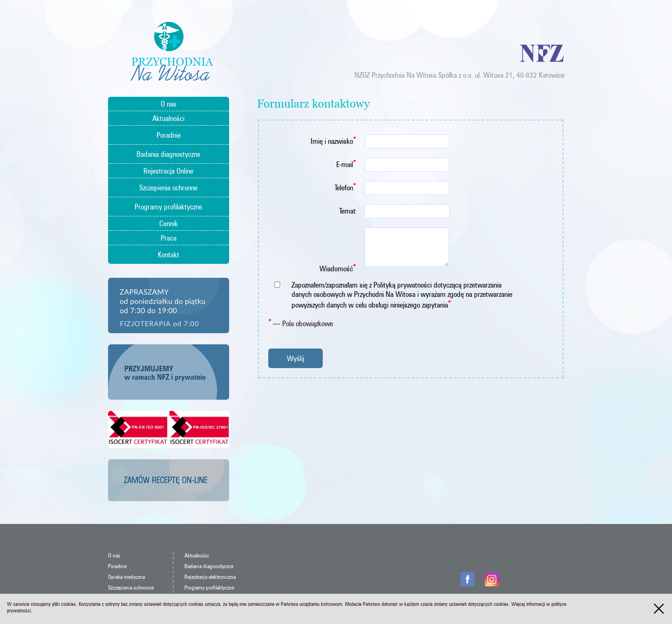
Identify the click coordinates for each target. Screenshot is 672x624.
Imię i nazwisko (333, 140)
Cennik (169, 223)
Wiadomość (338, 268)
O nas (169, 104)
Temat (347, 211)
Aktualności (168, 118)
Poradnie (169, 135)
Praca (169, 238)
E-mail (346, 164)
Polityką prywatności (403, 285)
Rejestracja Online (168, 171)
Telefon (345, 187)
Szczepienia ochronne (168, 188)
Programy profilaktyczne (168, 207)
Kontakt (169, 255)
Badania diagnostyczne (168, 154)
